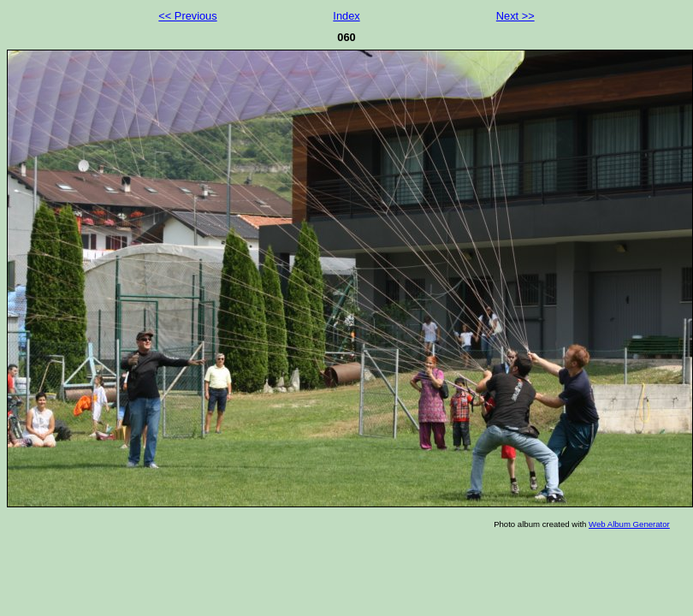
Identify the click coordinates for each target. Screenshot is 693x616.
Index (346, 16)
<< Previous (187, 16)
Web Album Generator (629, 524)
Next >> (515, 16)
